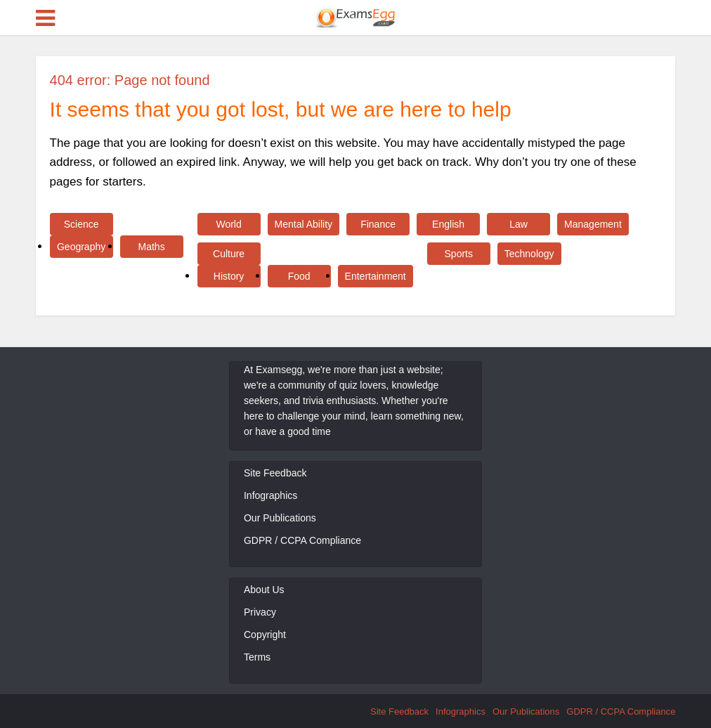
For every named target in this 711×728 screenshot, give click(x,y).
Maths (152, 247)
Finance (378, 224)
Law (518, 224)
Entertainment (376, 276)
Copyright (265, 635)
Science (81, 224)
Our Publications (280, 518)
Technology (529, 254)
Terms (257, 657)
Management (593, 224)
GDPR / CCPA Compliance (302, 540)
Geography (81, 247)
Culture (229, 254)
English (448, 224)
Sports (459, 254)
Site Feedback (275, 473)
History (229, 276)
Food (299, 276)
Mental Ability (304, 224)
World (228, 224)
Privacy (260, 612)
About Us (264, 590)
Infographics (270, 495)
